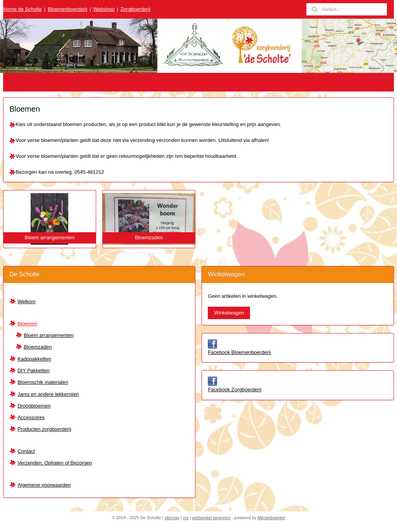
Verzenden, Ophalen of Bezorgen (55, 463)
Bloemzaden (38, 347)
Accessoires (31, 417)
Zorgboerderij (135, 9)
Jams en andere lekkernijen (48, 394)
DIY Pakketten (34, 370)
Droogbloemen (34, 406)
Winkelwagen (229, 313)
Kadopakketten (34, 359)
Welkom (27, 301)
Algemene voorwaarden (44, 485)
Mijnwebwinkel (271, 518)
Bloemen (27, 324)
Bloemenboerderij (67, 9)
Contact (26, 451)
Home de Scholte (22, 9)
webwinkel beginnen (211, 518)
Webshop (104, 9)
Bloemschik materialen (43, 382)
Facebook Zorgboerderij (235, 389)
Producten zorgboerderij (44, 429)
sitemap (172, 518)
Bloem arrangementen (49, 335)
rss (186, 518)
